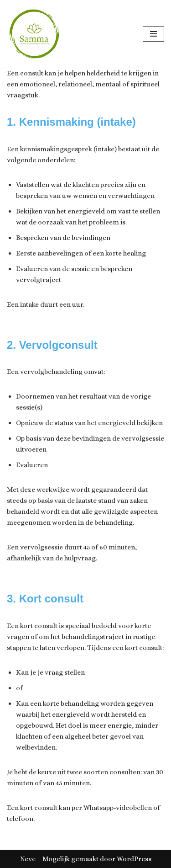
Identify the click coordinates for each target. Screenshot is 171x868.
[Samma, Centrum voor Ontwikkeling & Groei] (34, 34)
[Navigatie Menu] (153, 34)
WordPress (134, 859)
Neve (28, 859)
